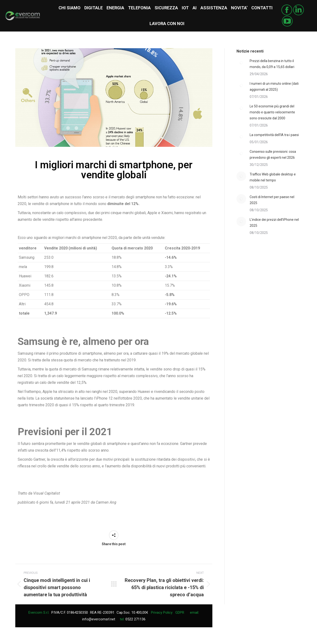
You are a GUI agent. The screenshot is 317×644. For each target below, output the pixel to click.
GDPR (180, 612)
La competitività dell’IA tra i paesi (274, 135)
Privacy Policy (162, 612)
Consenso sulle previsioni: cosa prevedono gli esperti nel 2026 (273, 155)
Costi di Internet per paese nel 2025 (272, 200)
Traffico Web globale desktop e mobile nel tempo (273, 177)
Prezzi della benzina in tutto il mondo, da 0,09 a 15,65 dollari (272, 64)
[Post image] (241, 63)
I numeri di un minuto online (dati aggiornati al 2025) (274, 87)
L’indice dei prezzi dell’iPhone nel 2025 (274, 223)
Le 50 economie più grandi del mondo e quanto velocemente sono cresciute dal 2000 (272, 112)
